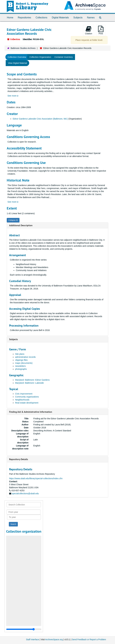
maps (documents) (24, 363)
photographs (21, 369)
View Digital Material (17, 63)
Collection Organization (40, 57)
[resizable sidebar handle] (24, 629)
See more (13, 96)
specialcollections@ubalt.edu (25, 493)
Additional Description (21, 225)
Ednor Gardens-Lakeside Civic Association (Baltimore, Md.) (40, 119)
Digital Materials (60, 18)
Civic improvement (24, 394)
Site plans (20, 354)
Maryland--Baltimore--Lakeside (29, 383)
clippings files (21, 360)
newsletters (20, 366)
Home (10, 18)
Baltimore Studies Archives (23, 48)
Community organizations (27, 397)
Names (91, 18)
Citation (89, 30)
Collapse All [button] (13, 220)
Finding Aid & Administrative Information (31, 412)
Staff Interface (33, 639)
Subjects (78, 18)
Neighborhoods (22, 400)
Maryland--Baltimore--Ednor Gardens (32, 380)
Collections (41, 18)
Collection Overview (17, 57)
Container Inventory (63, 57)
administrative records (25, 357)
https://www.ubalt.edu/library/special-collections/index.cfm (36, 478)
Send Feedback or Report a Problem (89, 639)
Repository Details (19, 459)
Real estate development (27, 403)
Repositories (24, 18)
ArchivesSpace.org (54, 639)
